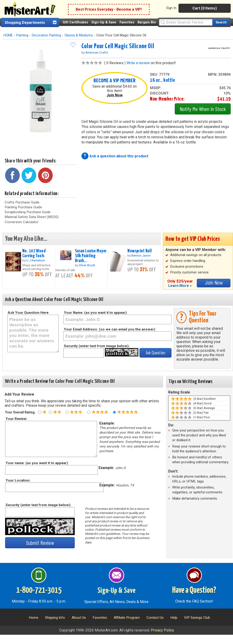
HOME (8, 35)
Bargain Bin (147, 22)
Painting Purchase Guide (23, 207)
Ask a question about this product (119, 156)
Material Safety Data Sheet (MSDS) (32, 217)
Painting (22, 35)
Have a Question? (194, 590)
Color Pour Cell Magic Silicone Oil (118, 46)
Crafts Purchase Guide (22, 202)
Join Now (115, 95)
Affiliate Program (127, 618)
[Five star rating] (114, 412)
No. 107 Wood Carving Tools (34, 253)
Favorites (127, 22)
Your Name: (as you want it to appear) (95, 313)
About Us (79, 618)
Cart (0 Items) (205, 8)
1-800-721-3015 (39, 590)
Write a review (138, 63)
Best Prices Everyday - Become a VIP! (109, 9)
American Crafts (97, 52)
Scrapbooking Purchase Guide (28, 212)
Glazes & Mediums (79, 35)
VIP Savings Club (197, 618)
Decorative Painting (46, 35)
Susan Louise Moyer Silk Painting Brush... (91, 256)
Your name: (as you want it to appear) (37, 463)
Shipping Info (55, 618)
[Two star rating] (50, 412)
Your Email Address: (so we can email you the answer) (110, 329)
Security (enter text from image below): (97, 346)
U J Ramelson (36, 260)
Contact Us (155, 618)
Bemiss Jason (141, 255)
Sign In (171, 8)
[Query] (186, 22)
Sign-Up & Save (104, 22)
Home (34, 618)
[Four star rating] (89, 412)
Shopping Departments (25, 23)
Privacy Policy (162, 630)
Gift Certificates (75, 22)
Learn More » (180, 286)
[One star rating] (40, 412)
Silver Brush (87, 265)
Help (174, 618)
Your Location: (18, 480)
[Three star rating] (67, 412)
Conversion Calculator (22, 222)
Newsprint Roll (139, 251)
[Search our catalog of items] (221, 22)
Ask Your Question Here (28, 313)
